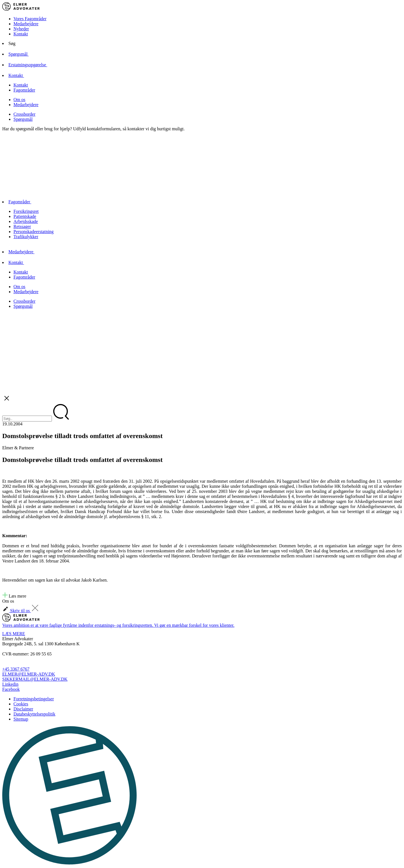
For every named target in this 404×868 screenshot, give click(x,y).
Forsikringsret (26, 211)
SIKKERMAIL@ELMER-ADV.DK (35, 679)
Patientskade (25, 216)
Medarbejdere (26, 24)
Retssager (22, 226)
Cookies (21, 704)
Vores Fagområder (30, 19)
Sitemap (21, 719)
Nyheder (21, 29)
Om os (19, 100)
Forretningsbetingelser (34, 699)
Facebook (11, 689)
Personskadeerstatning (34, 232)
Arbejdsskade (26, 221)
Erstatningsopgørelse (33, 65)
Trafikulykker (26, 237)
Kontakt (21, 34)
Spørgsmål (23, 54)
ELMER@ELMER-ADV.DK (29, 674)
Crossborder (24, 114)
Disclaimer (23, 709)
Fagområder (24, 90)
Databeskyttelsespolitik (34, 714)
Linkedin (10, 684)
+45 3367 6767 (16, 669)
